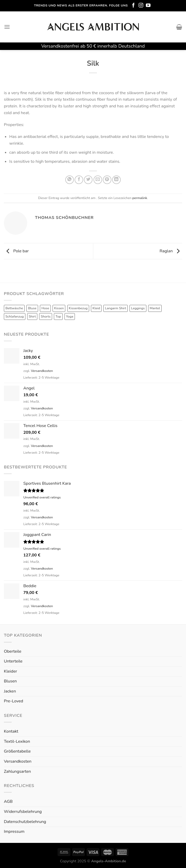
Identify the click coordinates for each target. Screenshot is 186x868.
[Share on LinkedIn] (116, 180)
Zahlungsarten (17, 771)
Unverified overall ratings (42, 497)
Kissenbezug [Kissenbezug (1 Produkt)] (78, 308)
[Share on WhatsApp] (70, 180)
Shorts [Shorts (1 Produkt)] (46, 317)
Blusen (10, 681)
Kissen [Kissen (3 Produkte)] (59, 308)
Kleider (10, 671)
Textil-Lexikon (17, 741)
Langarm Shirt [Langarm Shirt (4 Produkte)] (116, 308)
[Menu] (7, 27)
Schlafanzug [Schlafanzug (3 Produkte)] (15, 317)
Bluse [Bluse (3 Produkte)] (32, 308)
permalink (140, 198)
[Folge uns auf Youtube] (148, 6)
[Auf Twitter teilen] (88, 180)
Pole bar (16, 251)
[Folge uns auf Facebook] (133, 6)
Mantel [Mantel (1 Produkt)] (155, 308)
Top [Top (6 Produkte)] (58, 317)
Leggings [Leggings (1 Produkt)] (138, 308)
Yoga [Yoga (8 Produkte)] (70, 317)
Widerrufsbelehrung (23, 812)
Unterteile (13, 661)
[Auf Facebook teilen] (79, 180)
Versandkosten (42, 371)
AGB (8, 801)
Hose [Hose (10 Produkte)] (45, 308)
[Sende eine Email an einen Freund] (98, 180)
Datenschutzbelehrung (25, 822)
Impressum (14, 832)
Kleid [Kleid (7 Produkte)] (96, 308)
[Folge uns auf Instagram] (141, 6)
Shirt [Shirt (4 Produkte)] (32, 317)
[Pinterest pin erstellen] (107, 180)
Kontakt (11, 731)
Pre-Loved (13, 701)
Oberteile (13, 651)
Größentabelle (17, 751)
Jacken (10, 691)
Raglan (171, 251)
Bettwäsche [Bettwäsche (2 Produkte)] (14, 308)
